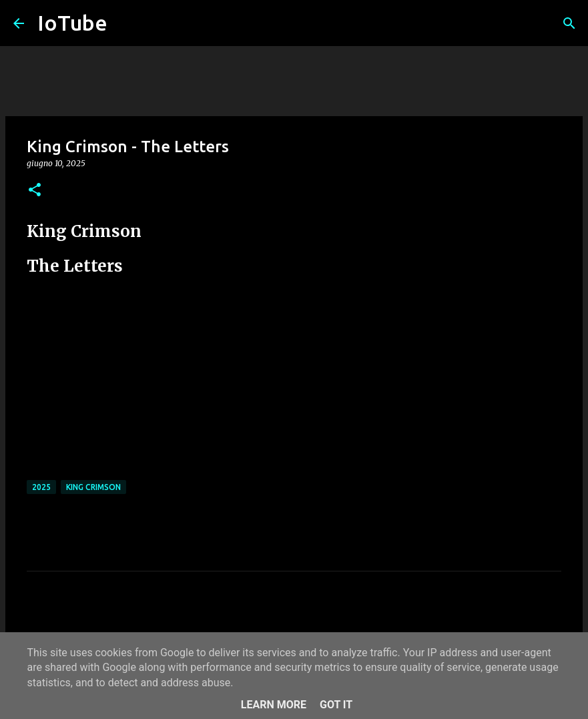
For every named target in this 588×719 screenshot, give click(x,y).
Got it (336, 705)
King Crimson (93, 487)
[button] (35, 191)
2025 (41, 487)
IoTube (72, 23)
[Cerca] (569, 23)
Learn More (274, 705)
